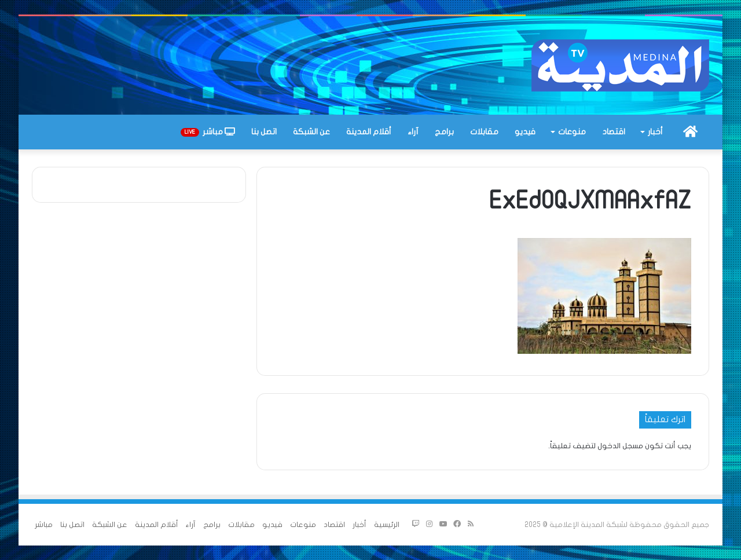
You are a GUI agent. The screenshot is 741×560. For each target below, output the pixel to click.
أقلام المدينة (369, 132)
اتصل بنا (264, 132)
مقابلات (484, 132)
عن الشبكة (311, 132)
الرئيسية (387, 525)
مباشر (208, 132)
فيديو (525, 132)
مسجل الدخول (620, 446)
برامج (444, 132)
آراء (413, 132)
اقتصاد (614, 132)
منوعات (572, 132)
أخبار (655, 132)
